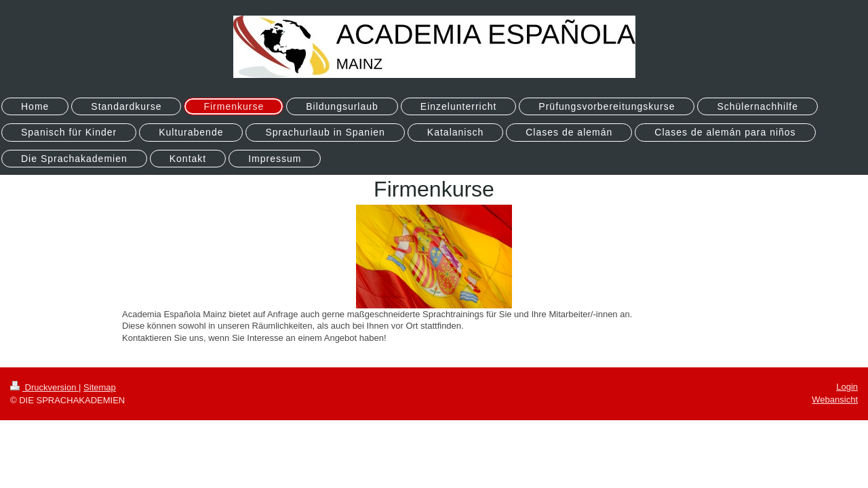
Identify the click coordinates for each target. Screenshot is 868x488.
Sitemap (100, 387)
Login (847, 387)
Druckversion (44, 387)
